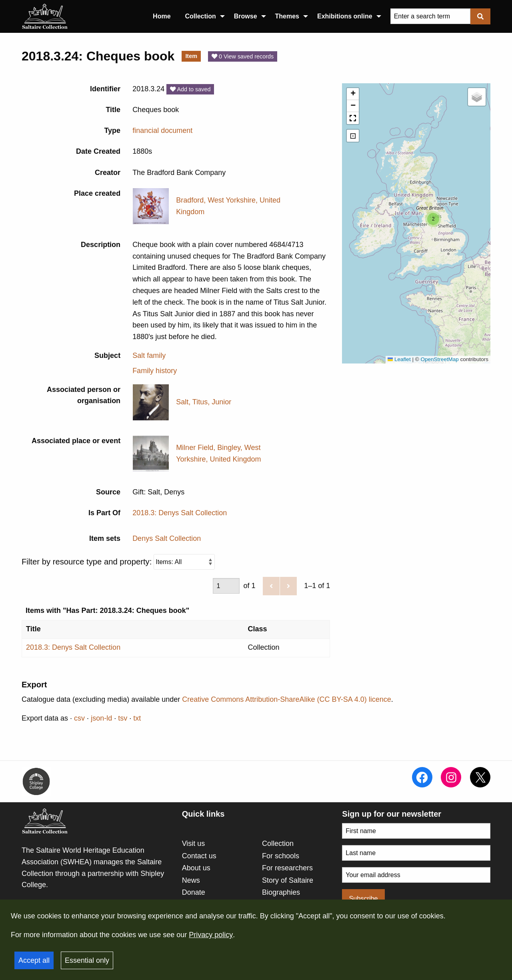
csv (79, 718)
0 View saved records (243, 56)
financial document (162, 131)
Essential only (87, 960)
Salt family (149, 355)
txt (137, 718)
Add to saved (190, 89)
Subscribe (364, 898)
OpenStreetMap (439, 359)
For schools (281, 856)
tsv (123, 718)
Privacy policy (211, 935)
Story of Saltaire (288, 880)
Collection (278, 843)
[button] (433, 219)
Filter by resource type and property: (118, 562)
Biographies (281, 892)
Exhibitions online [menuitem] (345, 16)
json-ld (101, 718)
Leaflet (399, 359)
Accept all (34, 960)
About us (196, 868)
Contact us (199, 856)
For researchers (287, 868)
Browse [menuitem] (246, 16)
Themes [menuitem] (287, 16)
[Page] (226, 586)
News (191, 880)
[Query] (430, 16)
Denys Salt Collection (167, 538)
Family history (155, 371)
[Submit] (480, 16)
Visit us (194, 843)
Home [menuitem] (162, 16)
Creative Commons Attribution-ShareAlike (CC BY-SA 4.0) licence (287, 699)
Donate (194, 892)
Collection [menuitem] (201, 16)
